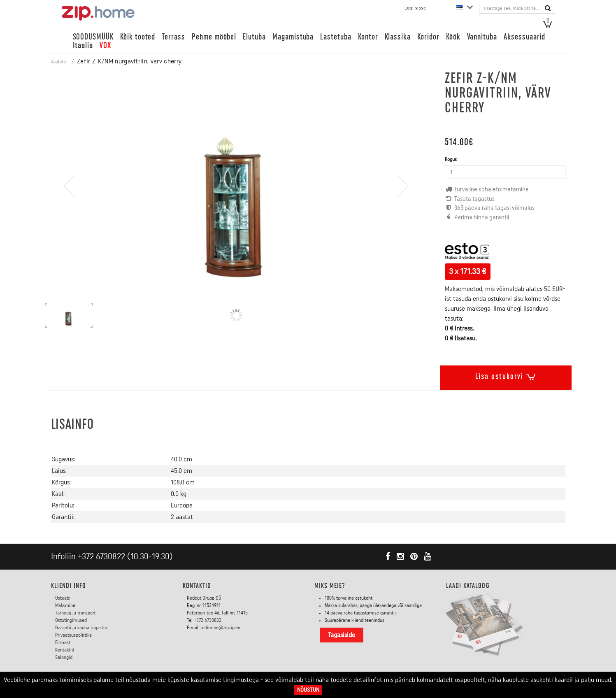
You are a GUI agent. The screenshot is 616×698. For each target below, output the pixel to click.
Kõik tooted (138, 37)
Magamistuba (293, 37)
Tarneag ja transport (76, 613)
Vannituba (482, 37)
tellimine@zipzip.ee (220, 628)
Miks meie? (330, 586)
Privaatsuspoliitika (73, 635)
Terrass (173, 37)
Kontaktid (65, 650)
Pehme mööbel (214, 37)
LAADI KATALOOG (468, 586)
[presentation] (70, 210)
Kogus (451, 159)
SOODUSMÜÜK (93, 37)
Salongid (64, 657)
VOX (105, 45)
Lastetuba (336, 37)
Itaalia (83, 45)
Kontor (368, 37)
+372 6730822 (101, 557)
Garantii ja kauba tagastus (81, 628)
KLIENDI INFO (69, 586)
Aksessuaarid (524, 37)
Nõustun (308, 690)
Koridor (428, 37)
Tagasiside (342, 635)
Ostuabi (63, 598)
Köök (453, 37)
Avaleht (59, 62)
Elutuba (254, 37)
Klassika (398, 37)
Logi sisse (415, 8)
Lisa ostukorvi (506, 375)
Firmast (63, 642)
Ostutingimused (71, 620)
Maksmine (65, 605)
